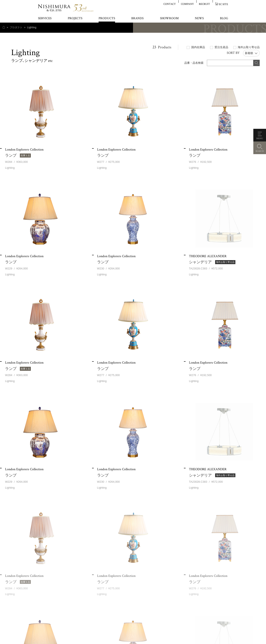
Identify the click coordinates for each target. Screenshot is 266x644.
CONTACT (170, 4)
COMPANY (187, 4)
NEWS (199, 18)
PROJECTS (75, 18)
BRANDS (137, 18)
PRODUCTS (107, 18)
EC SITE (223, 4)
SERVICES (45, 18)
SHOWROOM (169, 18)
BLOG (224, 18)
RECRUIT (204, 4)
